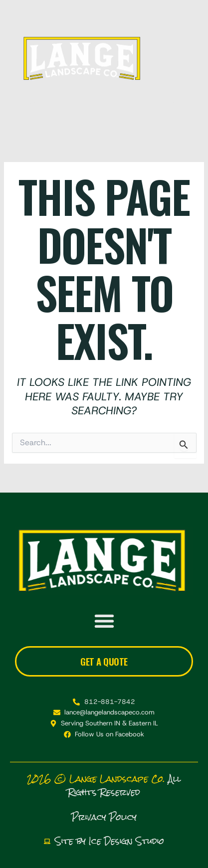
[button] (171, 59)
